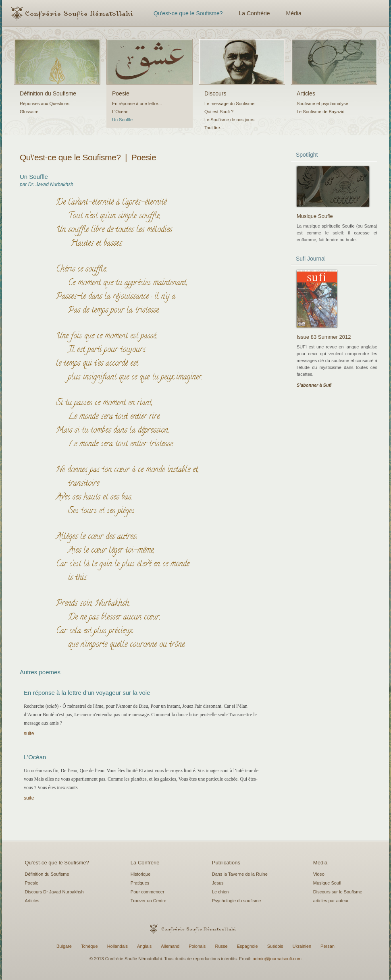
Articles (306, 93)
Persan (328, 946)
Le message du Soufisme (229, 104)
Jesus (218, 883)
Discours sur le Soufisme (338, 892)
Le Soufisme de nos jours (229, 120)
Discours (215, 93)
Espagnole (247, 946)
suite (29, 733)
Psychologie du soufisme (237, 901)
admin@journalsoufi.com (277, 959)
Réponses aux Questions (45, 104)
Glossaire (29, 112)
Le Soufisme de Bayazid (321, 112)
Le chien (220, 892)
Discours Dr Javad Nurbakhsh (54, 892)
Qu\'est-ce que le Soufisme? (70, 157)
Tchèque (89, 946)
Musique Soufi (327, 883)
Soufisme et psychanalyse (322, 104)
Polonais (197, 946)
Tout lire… (214, 128)
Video (319, 874)
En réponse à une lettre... (137, 104)
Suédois (275, 946)
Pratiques (140, 883)
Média (294, 13)
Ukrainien (302, 946)
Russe (221, 946)
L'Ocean (120, 112)
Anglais (144, 946)
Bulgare (64, 946)
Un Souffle (122, 120)
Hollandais (118, 946)
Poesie (121, 93)
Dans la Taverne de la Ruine (240, 874)
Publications (226, 863)
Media (320, 863)
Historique (141, 874)
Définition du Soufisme (48, 93)
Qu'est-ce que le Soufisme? (188, 13)
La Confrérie (255, 13)
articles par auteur (331, 901)
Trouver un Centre (149, 901)
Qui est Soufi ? (219, 112)
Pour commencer (148, 892)
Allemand (170, 946)
